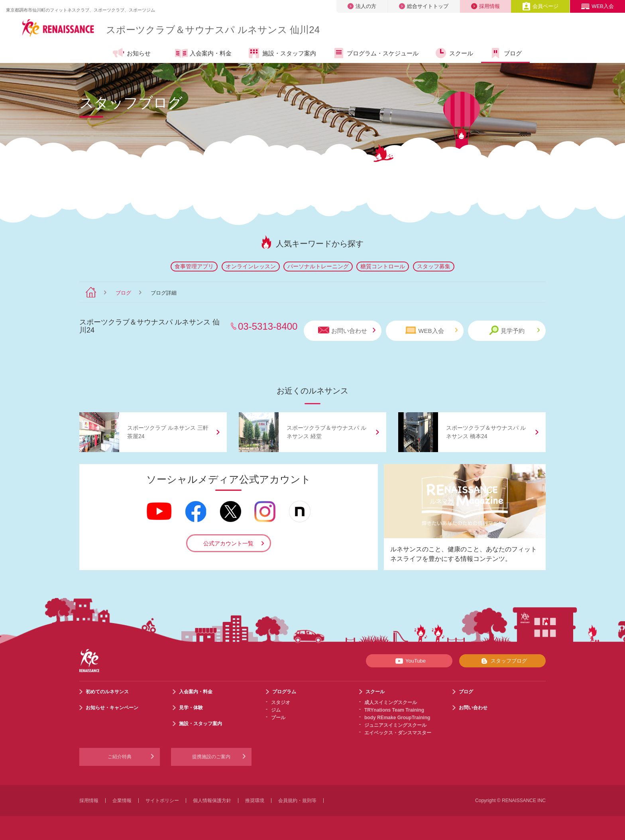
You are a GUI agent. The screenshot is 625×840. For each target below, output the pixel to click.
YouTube (409, 661)
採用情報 (485, 6)
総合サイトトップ (424, 6)
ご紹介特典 (120, 757)
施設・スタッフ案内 (282, 53)
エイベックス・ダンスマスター (398, 733)
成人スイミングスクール (391, 702)
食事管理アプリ (194, 266)
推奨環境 (255, 801)
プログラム (284, 692)
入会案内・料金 (203, 54)
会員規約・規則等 (297, 801)
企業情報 (122, 801)
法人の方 (362, 6)
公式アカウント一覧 (228, 543)
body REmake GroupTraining (397, 718)
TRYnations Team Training (394, 710)
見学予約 (514, 330)
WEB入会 (597, 6)
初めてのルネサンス (107, 692)
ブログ (505, 53)
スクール (454, 53)
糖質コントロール (383, 266)
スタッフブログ (502, 661)
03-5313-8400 (268, 326)
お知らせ (131, 53)
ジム (276, 710)
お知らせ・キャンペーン (112, 708)
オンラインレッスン (251, 266)
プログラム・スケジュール (375, 53)
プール (278, 718)
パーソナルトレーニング (318, 266)
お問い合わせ (347, 330)
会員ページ (540, 6)
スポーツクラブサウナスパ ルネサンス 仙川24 (213, 30)
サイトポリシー (162, 801)
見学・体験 (191, 708)
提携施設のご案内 (211, 757)
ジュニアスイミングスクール (395, 725)
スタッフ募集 (434, 266)
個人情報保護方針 (212, 801)
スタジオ (281, 702)
